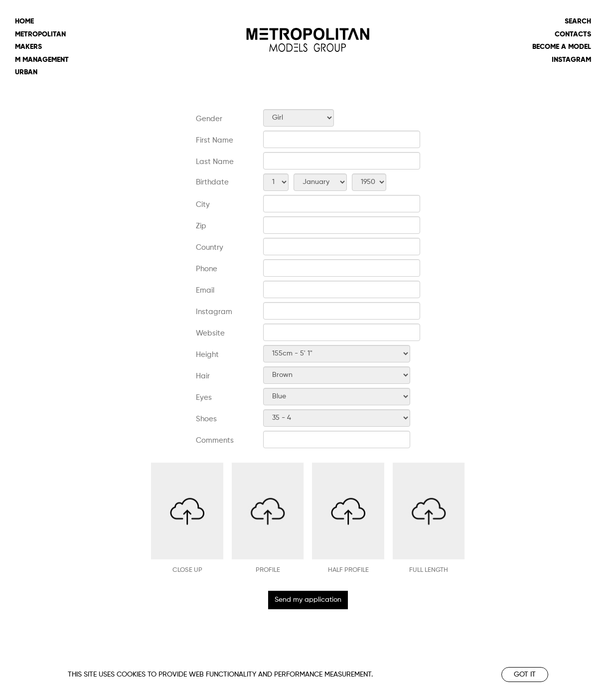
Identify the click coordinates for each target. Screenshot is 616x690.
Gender (209, 119)
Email (205, 290)
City (203, 205)
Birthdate (212, 182)
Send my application (308, 600)
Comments (215, 440)
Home (24, 21)
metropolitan (40, 34)
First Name (215, 140)
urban (26, 72)
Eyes (204, 398)
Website (210, 333)
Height (207, 355)
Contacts (573, 34)
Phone (207, 269)
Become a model (562, 47)
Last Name (215, 162)
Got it (525, 675)
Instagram (571, 60)
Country (210, 248)
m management (42, 60)
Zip (201, 226)
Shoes (206, 419)
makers (28, 47)
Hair (203, 376)
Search (578, 21)
